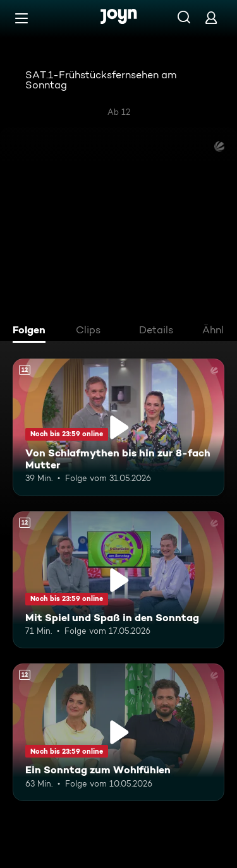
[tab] (32, 331)
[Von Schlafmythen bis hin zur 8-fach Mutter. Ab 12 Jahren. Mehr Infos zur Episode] (118, 427)
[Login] (211, 17)
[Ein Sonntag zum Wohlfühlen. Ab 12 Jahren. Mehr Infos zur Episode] (118, 732)
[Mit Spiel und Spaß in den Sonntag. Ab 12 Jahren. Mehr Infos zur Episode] (118, 580)
